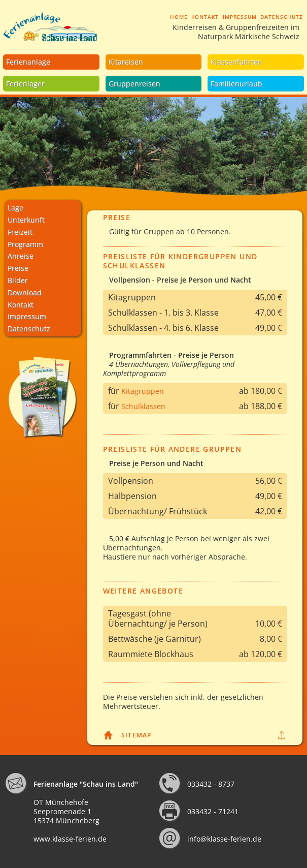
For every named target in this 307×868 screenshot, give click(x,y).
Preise (18, 268)
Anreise (21, 256)
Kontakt (205, 17)
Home (179, 17)
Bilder (18, 280)
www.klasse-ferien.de (70, 839)
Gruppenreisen (134, 84)
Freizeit (20, 232)
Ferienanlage (28, 62)
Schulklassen (143, 406)
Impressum (240, 17)
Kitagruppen (143, 391)
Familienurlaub (236, 84)
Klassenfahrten (236, 62)
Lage (15, 208)
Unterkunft (26, 220)
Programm (25, 244)
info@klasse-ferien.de (224, 839)
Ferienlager (25, 84)
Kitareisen (126, 62)
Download (25, 292)
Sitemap (136, 735)
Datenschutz (282, 17)
